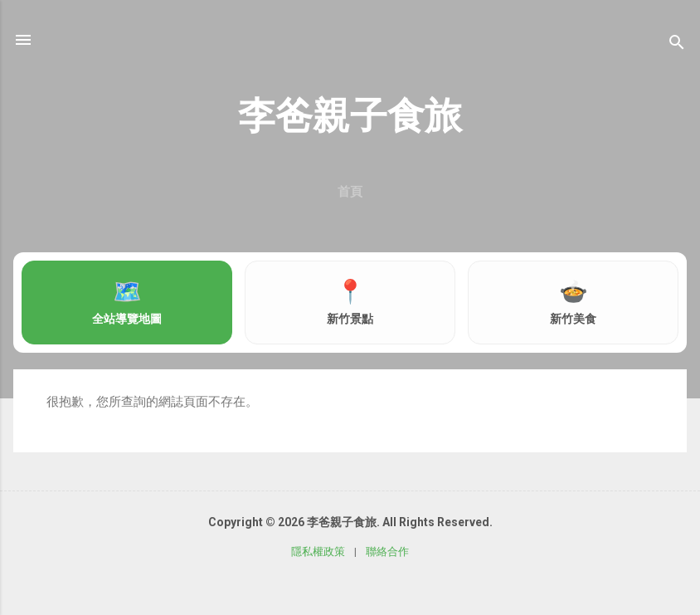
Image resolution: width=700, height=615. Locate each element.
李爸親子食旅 (350, 116)
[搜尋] (677, 45)
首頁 (350, 192)
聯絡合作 (387, 552)
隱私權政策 (318, 552)
